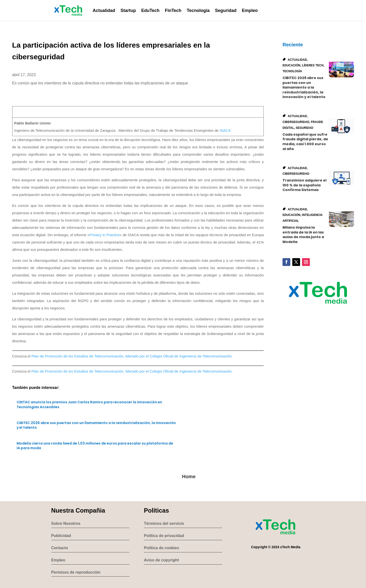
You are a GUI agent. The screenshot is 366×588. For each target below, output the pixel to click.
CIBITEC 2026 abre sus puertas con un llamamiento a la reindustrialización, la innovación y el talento (96, 425)
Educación (291, 65)
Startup (128, 10)
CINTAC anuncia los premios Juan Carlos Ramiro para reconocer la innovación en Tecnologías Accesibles (89, 405)
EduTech (151, 10)
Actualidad (104, 10)
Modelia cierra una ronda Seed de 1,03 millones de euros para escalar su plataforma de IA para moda (95, 446)
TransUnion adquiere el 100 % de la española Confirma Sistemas (304, 185)
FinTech (173, 10)
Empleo (250, 10)
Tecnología (198, 10)
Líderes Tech (313, 65)
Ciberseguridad (296, 122)
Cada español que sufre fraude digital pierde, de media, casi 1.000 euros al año (305, 142)
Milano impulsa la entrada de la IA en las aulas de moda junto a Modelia (303, 235)
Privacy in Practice (105, 235)
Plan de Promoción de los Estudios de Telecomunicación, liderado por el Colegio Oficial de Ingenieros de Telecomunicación (132, 356)
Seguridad (226, 10)
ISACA (225, 130)
